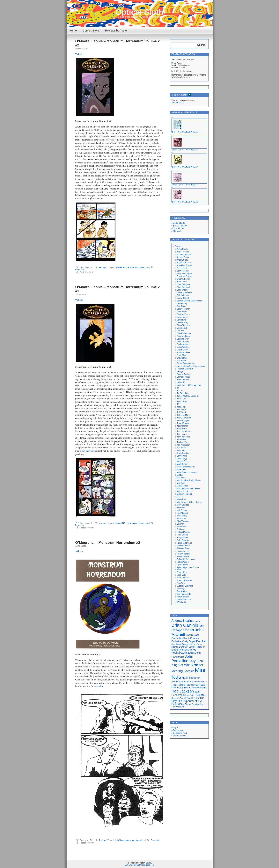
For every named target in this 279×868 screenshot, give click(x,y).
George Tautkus (184, 374)
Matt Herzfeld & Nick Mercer (189, 480)
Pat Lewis (181, 529)
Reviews (102, 268)
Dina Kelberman (184, 333)
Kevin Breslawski (184, 453)
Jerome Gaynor (184, 420)
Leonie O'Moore (122, 268)
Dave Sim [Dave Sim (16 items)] (184, 647)
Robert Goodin (183, 557)
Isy (178, 388)
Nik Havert (181, 518)
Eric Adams (182, 358)
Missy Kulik (182, 499)
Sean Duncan (183, 578)
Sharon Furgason (184, 580)
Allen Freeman (183, 252)
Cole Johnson (183, 295)
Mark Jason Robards (186, 467)
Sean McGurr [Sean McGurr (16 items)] (178, 698)
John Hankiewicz (184, 431)
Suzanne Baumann (185, 586)
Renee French (183, 551)
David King (181, 320)
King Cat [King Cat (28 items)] (177, 665)
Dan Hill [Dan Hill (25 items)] (201, 641)
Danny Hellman (183, 309)
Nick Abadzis (182, 513)
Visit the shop (177, 103)
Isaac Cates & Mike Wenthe (189, 385)
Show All (177, 231)
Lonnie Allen (182, 456)
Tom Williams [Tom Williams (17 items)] (178, 707)
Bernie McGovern (184, 276)
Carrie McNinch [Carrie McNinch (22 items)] (181, 638)
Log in (176, 728)
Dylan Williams (183, 347)
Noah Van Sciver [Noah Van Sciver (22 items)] (181, 682)
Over (178, 228)
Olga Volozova (183, 521)
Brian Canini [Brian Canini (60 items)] (184, 625)
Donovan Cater (183, 336)
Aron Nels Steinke (184, 265)
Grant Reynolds (184, 377)
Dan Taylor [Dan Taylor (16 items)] (176, 644)
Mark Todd (181, 469)
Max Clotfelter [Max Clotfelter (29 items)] (194, 665)
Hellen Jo (181, 382)
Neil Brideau (182, 510)
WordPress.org (180, 736)
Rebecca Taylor (184, 548)
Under (179, 223)
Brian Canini (182, 282)
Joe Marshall (182, 426)
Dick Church (182, 328)
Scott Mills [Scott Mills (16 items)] (200, 695)
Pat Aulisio (181, 527)
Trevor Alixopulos (184, 599)
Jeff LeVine (182, 407)
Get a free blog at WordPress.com (139, 865)
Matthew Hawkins (184, 491)
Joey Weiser (182, 429)
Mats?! (180, 475)
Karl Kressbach (183, 445)
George (180, 372)
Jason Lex (181, 399)
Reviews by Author (116, 31)
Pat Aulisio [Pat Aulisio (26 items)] (178, 685)
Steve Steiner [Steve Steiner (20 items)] (192, 698)
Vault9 (149, 863)
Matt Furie (181, 478)
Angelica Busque (184, 263)
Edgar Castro (183, 350)
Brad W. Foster (183, 279)
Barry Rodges (183, 271)
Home (73, 31)
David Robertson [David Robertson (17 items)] (197, 647)
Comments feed (180, 733)
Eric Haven (182, 361)
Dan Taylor (181, 306)
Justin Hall (181, 440)
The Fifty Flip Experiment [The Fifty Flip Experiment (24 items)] (188, 699)
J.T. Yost (180, 391)
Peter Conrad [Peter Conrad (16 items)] (192, 685)
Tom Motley (182, 591)
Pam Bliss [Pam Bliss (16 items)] (196, 682)
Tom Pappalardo (184, 594)
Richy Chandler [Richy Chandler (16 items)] (199, 688)
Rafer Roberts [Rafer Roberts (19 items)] (185, 688)
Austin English (183, 268)
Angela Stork (182, 260)
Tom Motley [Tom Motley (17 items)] (197, 704)
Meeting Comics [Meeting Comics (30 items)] (183, 671)
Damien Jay (182, 303)
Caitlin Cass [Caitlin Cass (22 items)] (192, 635)
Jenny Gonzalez (184, 418)
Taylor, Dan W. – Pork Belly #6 (185, 185)
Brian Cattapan (183, 284)
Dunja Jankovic (183, 344)
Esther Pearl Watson (186, 363)
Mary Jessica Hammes (187, 472)
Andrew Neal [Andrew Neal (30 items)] (181, 621)
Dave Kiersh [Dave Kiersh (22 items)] (189, 644)
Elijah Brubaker (183, 352)
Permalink (80, 270)
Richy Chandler (183, 554)
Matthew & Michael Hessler (189, 489)
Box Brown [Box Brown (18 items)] (196, 621)
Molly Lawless (183, 505)
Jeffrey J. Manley (184, 415)
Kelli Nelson (182, 448)
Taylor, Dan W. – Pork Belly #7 (185, 167)
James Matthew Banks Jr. (188, 396)
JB (178, 404)
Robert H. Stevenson (186, 559)
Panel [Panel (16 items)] (204, 682)
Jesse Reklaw (183, 423)
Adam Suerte (182, 249)
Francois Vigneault (185, 369)
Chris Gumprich (184, 287)
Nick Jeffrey (182, 516)
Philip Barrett (182, 537)
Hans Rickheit (183, 380)
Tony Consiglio (183, 597)
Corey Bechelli (183, 298)
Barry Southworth (184, 274)
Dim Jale (181, 331)
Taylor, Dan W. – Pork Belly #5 (185, 202)
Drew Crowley (183, 342)
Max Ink (180, 497)
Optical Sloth (139, 12)
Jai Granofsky (183, 393)
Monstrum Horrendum (139, 268)
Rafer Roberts (183, 540)
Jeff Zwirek (181, 412)
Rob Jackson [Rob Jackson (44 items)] (183, 691)
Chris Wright (182, 290)
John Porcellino (183, 437)
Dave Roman (182, 317)
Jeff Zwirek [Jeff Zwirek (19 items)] (189, 653)
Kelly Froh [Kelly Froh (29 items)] (196, 661)
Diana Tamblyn (183, 325)
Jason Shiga (182, 401)
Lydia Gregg (182, 459)
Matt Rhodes (182, 486)
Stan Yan (181, 583)
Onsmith (180, 524)
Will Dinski (181, 602)
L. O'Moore (120, 840)
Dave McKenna (183, 314)
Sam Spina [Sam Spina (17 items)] (190, 695)
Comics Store (91, 31)
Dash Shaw (182, 312)
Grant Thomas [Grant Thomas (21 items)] (180, 650)
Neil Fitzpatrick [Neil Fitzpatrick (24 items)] (191, 678)
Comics (178, 246)
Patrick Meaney (184, 532)
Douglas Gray (183, 339)
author (100, 686)
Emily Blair (181, 355)
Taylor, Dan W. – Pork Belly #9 (185, 132)
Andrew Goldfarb (184, 255)
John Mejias (182, 434)
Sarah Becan (182, 572)
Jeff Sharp (181, 410)
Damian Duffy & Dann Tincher (190, 301)
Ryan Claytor (182, 565)
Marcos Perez (183, 461)
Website (79, 54)
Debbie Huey (182, 323)
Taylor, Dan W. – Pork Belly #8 (185, 150)
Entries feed (178, 730)
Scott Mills (181, 575)
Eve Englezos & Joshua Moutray (191, 366)
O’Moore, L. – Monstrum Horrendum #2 (108, 543)
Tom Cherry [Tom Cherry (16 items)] (186, 704)
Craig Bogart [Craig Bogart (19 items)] (189, 641)
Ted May (180, 589)
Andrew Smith (183, 257)
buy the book (88, 451)
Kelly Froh (181, 450)
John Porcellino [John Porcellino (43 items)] (182, 659)
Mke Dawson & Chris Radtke (189, 502)
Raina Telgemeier (184, 543)
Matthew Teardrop (185, 494)
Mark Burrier (182, 464)
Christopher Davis (184, 293)
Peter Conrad (183, 535)
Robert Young (183, 562)
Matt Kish (181, 483)
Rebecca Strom (184, 546)
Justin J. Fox (182, 442)
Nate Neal (181, 508)
